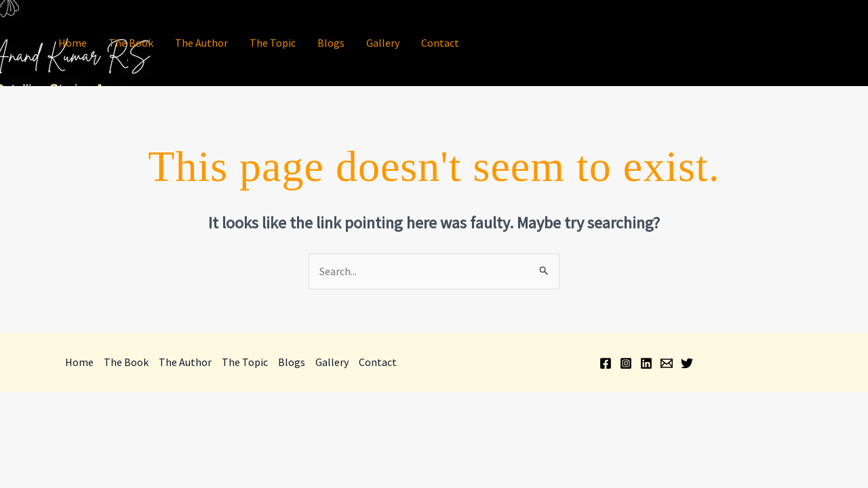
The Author (201, 43)
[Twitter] (842, 44)
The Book (131, 43)
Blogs (331, 43)
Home (73, 43)
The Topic (273, 43)
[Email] (821, 44)
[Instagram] (781, 44)
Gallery (383, 43)
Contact (440, 43)
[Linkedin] (801, 44)
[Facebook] (760, 44)
